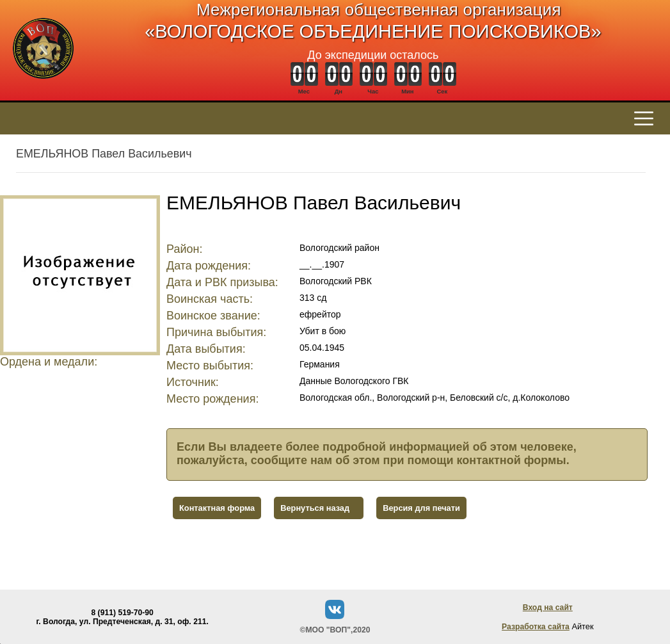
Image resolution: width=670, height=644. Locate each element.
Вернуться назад (315, 508)
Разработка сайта (536, 627)
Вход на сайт (548, 608)
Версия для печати (421, 508)
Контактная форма (217, 508)
